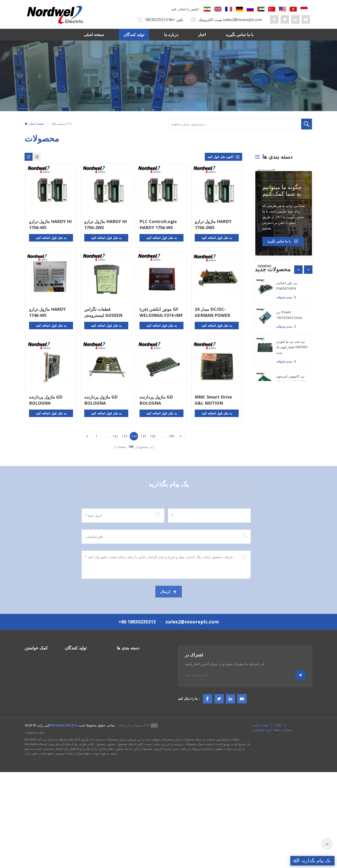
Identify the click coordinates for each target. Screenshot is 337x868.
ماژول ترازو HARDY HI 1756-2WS (106, 224)
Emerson (265, 254)
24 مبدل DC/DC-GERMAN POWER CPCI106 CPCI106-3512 (213, 312)
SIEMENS (264, 266)
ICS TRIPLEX (267, 206)
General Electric (271, 194)
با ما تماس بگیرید (240, 35)
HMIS (121, 743)
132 (115, 436)
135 (143, 436)
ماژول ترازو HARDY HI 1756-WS (50, 224)
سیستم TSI (125, 735)
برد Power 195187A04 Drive (289, 466)
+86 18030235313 (160, 20)
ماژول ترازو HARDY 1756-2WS (213, 224)
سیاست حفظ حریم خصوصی (272, 826)
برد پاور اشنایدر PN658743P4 (287, 437)
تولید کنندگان (134, 35)
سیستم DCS (125, 727)
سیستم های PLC (128, 718)
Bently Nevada (270, 182)
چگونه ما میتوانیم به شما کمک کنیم (282, 312)
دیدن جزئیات (284, 419)
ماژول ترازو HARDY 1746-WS (47, 312)
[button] (308, 391)
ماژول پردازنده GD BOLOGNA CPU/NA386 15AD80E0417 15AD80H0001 (156, 400)
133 (125, 436)
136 (153, 436)
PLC (260, 218)
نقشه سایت (261, 821)
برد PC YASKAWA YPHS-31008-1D (289, 407)
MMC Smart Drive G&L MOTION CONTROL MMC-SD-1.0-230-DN (216, 400)
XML (278, 821)
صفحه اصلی (94, 35)
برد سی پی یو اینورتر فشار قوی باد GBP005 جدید (292, 498)
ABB (261, 242)
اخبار (202, 35)
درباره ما (171, 35)
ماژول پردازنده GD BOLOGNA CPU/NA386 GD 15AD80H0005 (46, 400)
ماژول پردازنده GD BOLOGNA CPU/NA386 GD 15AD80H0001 (101, 400)
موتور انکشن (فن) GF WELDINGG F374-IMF (161, 312)
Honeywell (266, 170)
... (106, 436)
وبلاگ (28, 769)
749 (171, 436)
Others (263, 278)
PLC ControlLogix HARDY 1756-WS (158, 224)
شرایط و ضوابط (36, 760)
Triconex (265, 230)
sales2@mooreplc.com (242, 20)
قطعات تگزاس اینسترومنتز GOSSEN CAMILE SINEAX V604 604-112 (106, 312)
